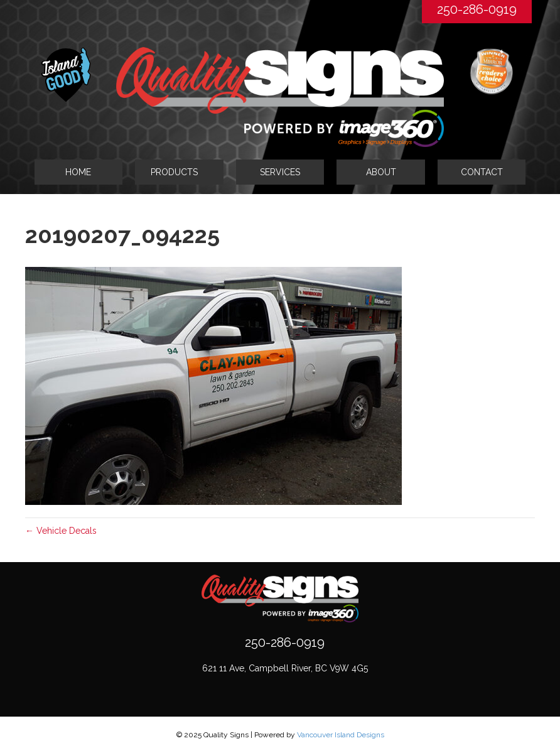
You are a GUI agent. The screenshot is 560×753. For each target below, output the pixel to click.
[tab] (179, 172)
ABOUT (381, 172)
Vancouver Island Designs (341, 735)
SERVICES (280, 172)
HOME (78, 172)
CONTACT (482, 172)
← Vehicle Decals (61, 531)
